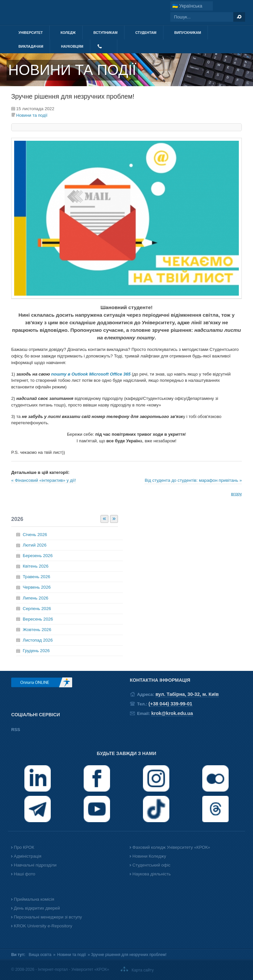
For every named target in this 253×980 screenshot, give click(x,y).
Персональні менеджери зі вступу (48, 917)
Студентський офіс (151, 865)
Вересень (38, 619)
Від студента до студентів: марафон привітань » (193, 480)
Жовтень (37, 630)
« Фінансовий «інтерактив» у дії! (43, 480)
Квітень (36, 566)
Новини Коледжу (149, 856)
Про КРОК (24, 847)
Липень (36, 598)
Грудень (36, 651)
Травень (36, 577)
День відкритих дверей (37, 908)
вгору (236, 494)
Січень (35, 535)
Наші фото (25, 874)
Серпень (37, 609)
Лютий (35, 545)
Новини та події (32, 115)
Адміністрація (28, 856)
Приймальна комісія (34, 899)
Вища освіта (40, 955)
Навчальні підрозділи (35, 865)
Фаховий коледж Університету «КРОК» (171, 847)
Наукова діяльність (152, 874)
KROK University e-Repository (43, 926)
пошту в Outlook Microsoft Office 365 (91, 374)
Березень (38, 556)
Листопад (38, 640)
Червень (37, 587)
